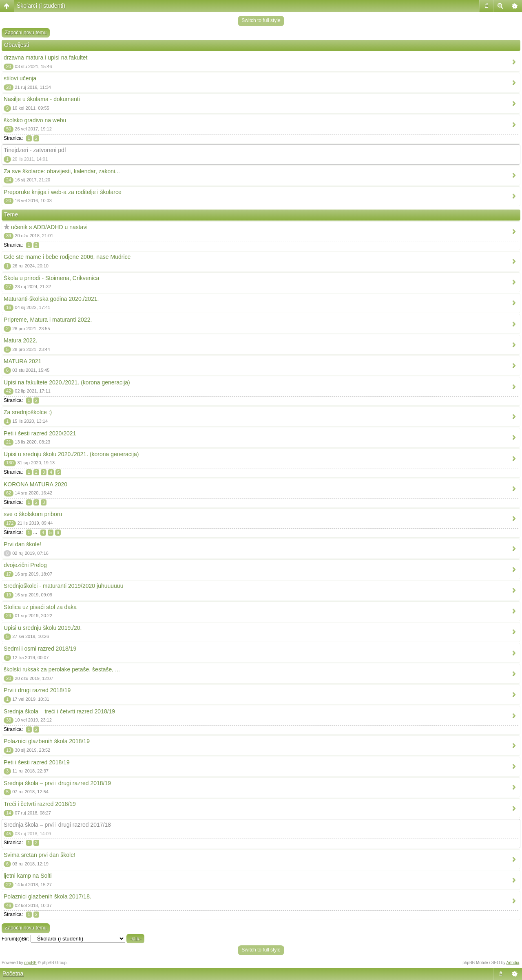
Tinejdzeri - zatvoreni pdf (35, 150)
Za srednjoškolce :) (28, 412)
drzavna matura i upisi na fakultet (45, 57)
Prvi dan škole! (22, 544)
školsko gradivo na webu (35, 120)
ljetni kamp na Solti (28, 876)
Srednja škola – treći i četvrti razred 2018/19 (59, 711)
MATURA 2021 (22, 361)
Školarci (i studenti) (41, 6)
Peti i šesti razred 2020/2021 (40, 433)
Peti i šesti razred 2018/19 (37, 762)
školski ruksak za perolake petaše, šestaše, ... (62, 669)
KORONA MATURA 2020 (35, 484)
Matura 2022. (21, 340)
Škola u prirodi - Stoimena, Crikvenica (51, 278)
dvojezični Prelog (25, 565)
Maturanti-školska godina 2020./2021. (51, 299)
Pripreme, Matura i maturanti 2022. (48, 320)
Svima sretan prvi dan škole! (40, 855)
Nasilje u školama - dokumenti (42, 99)
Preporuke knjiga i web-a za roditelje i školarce (63, 192)
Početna (13, 973)
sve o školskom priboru (33, 514)
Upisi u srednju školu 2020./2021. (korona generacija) (71, 454)
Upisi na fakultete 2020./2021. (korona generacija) (67, 382)
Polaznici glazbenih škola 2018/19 (47, 741)
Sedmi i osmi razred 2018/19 (40, 649)
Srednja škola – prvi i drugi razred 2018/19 (57, 783)
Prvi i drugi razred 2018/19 (37, 690)
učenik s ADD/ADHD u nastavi (49, 227)
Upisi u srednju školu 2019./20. (43, 628)
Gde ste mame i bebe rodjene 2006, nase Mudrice (67, 257)
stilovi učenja (20, 78)
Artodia (513, 963)
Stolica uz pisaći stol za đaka (40, 607)
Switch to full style (261, 20)
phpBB (31, 963)
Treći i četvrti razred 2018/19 (40, 804)
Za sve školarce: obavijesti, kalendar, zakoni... (62, 171)
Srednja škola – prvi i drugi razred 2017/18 (57, 825)
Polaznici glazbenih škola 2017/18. (48, 896)
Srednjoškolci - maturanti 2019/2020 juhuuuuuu (63, 586)
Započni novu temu (26, 33)
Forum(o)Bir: (15, 939)
